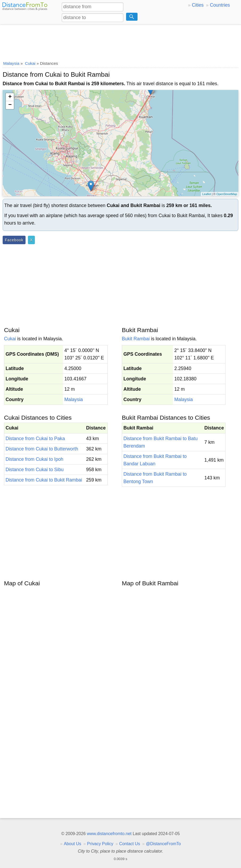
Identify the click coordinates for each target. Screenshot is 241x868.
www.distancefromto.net (109, 834)
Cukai (10, 339)
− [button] (10, 105)
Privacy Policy (100, 844)
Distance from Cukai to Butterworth (42, 449)
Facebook (14, 240)
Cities (198, 5)
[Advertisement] (121, 41)
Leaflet (207, 194)
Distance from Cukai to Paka (35, 439)
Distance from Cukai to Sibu (35, 470)
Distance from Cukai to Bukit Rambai (44, 480)
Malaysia (74, 399)
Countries (220, 5)
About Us (72, 844)
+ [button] (10, 97)
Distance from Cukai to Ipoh (34, 459)
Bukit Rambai (136, 339)
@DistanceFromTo (163, 844)
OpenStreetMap (227, 194)
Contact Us (130, 844)
